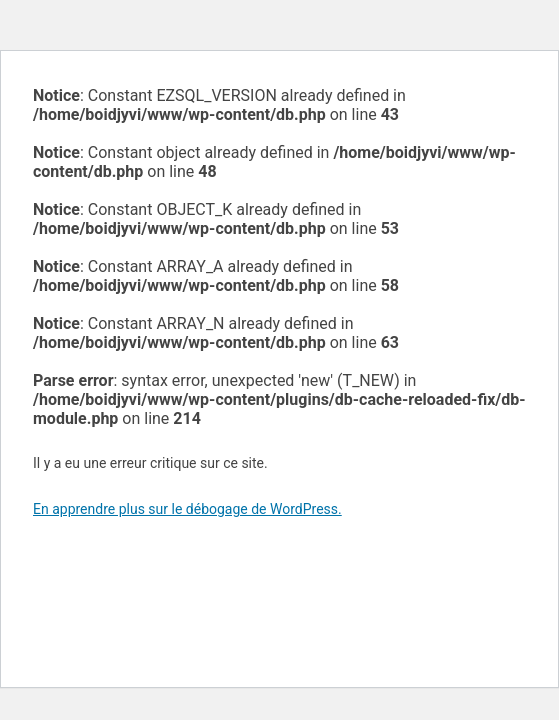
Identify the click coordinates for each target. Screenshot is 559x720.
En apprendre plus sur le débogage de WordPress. (187, 509)
